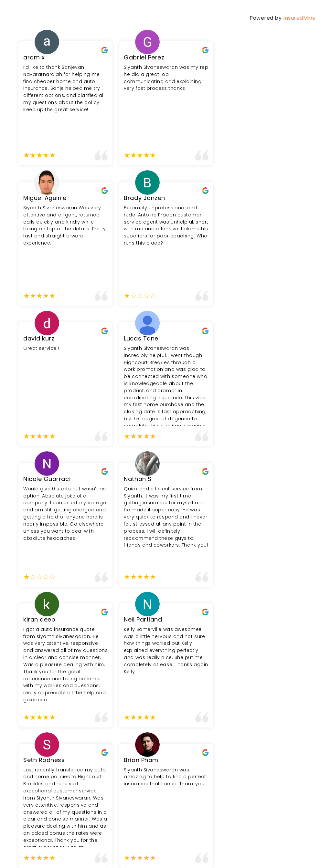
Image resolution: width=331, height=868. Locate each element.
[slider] (39, 155)
